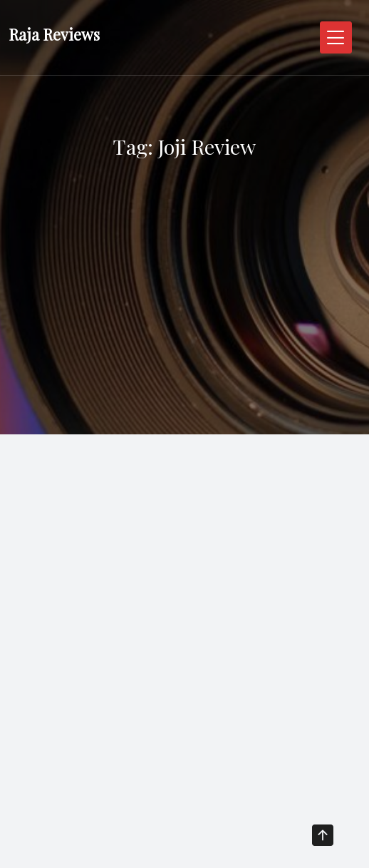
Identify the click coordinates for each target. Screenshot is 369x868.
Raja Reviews (54, 34)
